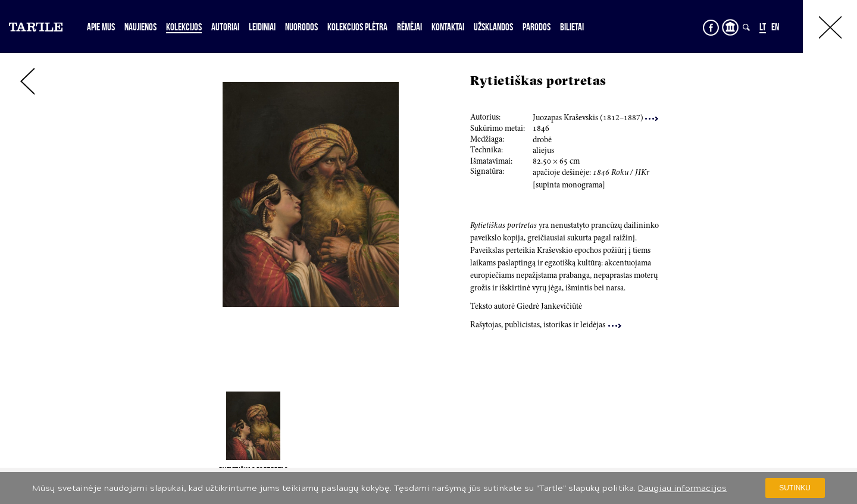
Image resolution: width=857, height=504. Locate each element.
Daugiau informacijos (682, 488)
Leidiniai (262, 27)
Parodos (537, 27)
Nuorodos (301, 27)
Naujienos (140, 27)
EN (775, 27)
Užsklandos (493, 27)
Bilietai (572, 27)
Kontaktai (448, 27)
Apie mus (101, 27)
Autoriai (225, 27)
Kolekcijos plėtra (357, 27)
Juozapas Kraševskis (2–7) (595, 118)
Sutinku (795, 488)
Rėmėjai (409, 27)
